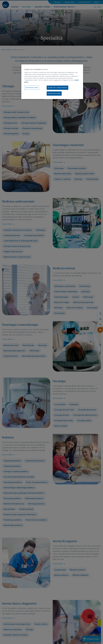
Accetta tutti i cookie (54, 93)
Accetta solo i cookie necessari (58, 88)
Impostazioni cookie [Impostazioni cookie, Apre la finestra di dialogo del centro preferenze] (32, 88)
